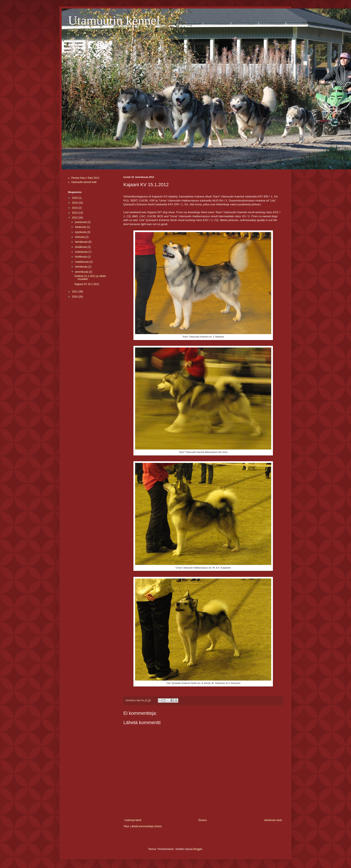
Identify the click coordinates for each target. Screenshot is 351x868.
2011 (75, 292)
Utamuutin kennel (114, 20)
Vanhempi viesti (273, 820)
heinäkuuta (82, 242)
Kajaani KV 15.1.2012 (87, 284)
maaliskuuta (82, 262)
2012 (75, 218)
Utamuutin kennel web (84, 182)
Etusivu (203, 820)
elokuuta (80, 237)
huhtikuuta (81, 257)
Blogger (198, 849)
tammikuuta (82, 272)
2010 (75, 297)
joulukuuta (81, 222)
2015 (75, 203)
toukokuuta (82, 252)
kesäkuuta (81, 247)
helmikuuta (82, 267)
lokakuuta (81, 227)
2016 (75, 198)
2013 (75, 213)
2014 (75, 208)
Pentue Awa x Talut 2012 (85, 178)
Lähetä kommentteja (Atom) (146, 826)
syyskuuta (81, 232)
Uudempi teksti (133, 820)
